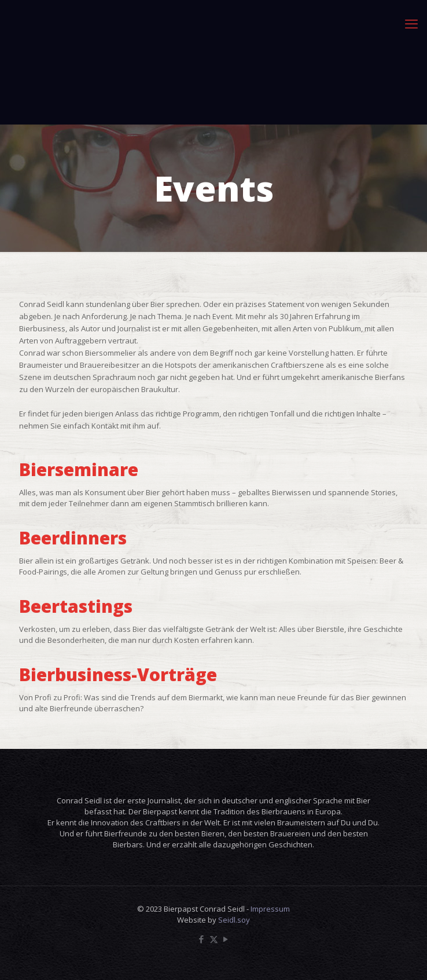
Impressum (270, 909)
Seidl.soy (234, 920)
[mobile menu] (411, 23)
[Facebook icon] (202, 939)
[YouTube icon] (226, 939)
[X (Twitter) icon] (214, 939)
